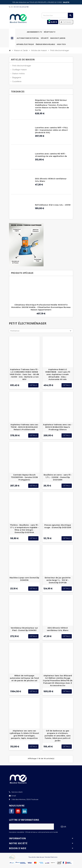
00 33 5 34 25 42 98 (21, 7)
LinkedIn (25, 811)
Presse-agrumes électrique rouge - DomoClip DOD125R (58, 526)
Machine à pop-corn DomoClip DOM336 (24, 579)
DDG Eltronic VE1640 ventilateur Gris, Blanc (58, 629)
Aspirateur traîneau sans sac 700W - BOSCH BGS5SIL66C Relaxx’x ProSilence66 (24, 427)
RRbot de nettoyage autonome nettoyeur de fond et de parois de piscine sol (24, 678)
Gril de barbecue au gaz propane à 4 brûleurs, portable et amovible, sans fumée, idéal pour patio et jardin (58, 736)
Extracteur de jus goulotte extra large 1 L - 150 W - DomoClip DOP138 (58, 580)
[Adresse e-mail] (31, 827)
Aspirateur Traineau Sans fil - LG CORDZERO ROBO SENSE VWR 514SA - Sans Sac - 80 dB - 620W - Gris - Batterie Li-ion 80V (24, 374)
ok (64, 827)
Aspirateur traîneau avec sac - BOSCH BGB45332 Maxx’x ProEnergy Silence (58, 427)
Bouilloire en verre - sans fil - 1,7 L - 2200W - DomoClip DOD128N (58, 477)
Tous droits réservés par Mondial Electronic (43, 857)
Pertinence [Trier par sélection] (15, 331)
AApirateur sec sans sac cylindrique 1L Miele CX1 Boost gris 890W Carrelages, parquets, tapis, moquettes (24, 734)
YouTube (18, 811)
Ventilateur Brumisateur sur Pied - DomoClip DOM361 (24, 629)
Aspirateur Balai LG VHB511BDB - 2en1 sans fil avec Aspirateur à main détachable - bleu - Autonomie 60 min (58, 374)
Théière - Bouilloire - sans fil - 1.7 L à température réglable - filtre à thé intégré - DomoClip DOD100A (24, 529)
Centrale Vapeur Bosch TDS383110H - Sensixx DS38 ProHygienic (24, 477)
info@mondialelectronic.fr (27, 796)
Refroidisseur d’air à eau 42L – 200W (53, 205)
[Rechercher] (57, 15)
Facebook (11, 811)
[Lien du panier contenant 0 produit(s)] (53, 22)
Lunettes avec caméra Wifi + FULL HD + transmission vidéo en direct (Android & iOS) (52, 130)
